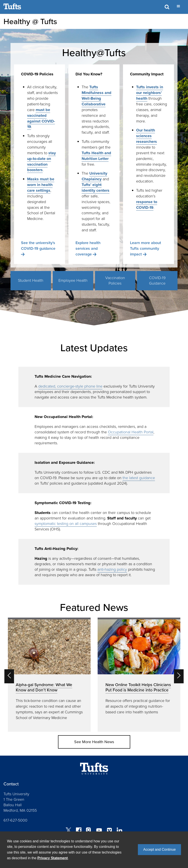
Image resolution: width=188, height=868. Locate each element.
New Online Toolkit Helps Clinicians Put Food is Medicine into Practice (138, 687)
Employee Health (73, 280)
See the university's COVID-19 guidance (38, 246)
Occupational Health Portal (131, 432)
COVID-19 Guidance (157, 281)
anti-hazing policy (112, 569)
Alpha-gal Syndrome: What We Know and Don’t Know (44, 687)
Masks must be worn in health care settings (41, 185)
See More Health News (94, 742)
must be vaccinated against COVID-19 (41, 118)
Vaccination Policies (115, 281)
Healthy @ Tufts (30, 21)
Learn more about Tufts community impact (146, 248)
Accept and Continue (159, 849)
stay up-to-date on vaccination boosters (41, 161)
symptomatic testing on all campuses (66, 524)
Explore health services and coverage (88, 248)
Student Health (31, 280)
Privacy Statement (53, 858)
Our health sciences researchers (147, 136)
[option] (49, 675)
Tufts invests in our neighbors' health (150, 93)
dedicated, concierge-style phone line (70, 386)
